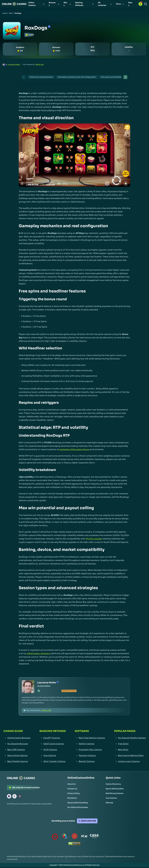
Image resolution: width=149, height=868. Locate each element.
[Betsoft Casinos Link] (90, 761)
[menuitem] (37, 4)
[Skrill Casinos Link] (53, 750)
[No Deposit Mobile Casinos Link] (130, 738)
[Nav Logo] (14, 4)
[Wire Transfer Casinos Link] (53, 761)
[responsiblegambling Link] (65, 837)
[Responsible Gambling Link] (78, 803)
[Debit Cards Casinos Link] (53, 744)
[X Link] (14, 796)
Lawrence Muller (14, 64)
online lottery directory (38, 653)
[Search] (146, 4)
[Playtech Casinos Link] (90, 756)
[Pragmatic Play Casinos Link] (90, 750)
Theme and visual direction (41, 77)
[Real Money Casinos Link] (115, 793)
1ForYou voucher (94, 539)
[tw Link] (39, 691)
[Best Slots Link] (130, 750)
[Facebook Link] (9, 796)
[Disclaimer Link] (72, 798)
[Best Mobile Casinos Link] (17, 761)
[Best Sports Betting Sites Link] (130, 756)
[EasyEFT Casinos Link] (53, 738)
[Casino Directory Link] (113, 784)
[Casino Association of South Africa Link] (94, 837)
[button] (140, 4)
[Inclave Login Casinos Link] (130, 761)
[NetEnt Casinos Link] (90, 744)
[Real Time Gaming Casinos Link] (90, 738)
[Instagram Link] (20, 796)
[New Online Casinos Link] (17, 756)
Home (5, 13)
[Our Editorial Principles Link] (78, 807)
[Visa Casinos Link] (53, 756)
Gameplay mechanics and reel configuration (77, 77)
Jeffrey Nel (40, 64)
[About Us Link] (72, 784)
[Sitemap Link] (109, 803)
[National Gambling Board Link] (84, 837)
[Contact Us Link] (72, 789)
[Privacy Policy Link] (74, 793)
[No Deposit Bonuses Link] (17, 744)
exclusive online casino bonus (74, 449)
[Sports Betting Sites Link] (115, 789)
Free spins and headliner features (115, 77)
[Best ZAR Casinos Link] (17, 750)
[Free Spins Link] (130, 744)
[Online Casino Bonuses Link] (17, 738)
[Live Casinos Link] (111, 798)
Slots (11, 13)
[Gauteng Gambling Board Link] (74, 837)
